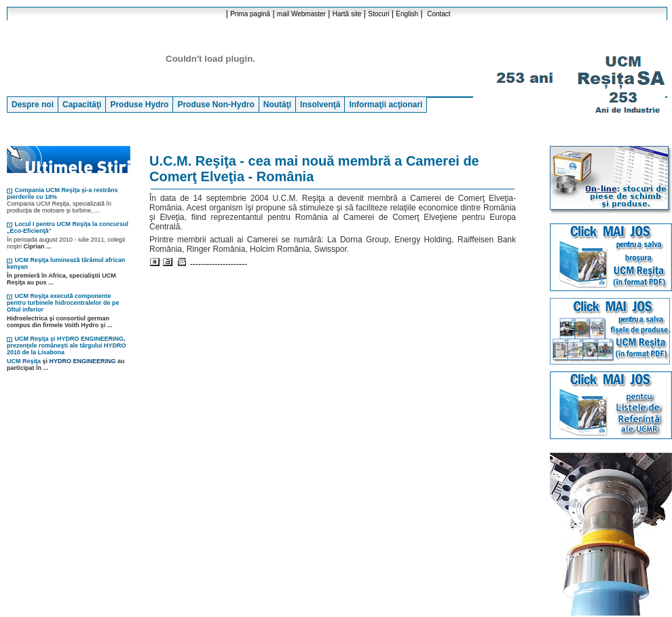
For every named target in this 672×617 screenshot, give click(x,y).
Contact (438, 14)
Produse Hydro (139, 105)
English (407, 14)
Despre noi (33, 105)
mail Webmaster (301, 14)
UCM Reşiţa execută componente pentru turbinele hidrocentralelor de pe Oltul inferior (63, 303)
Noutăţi (277, 105)
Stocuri (378, 14)
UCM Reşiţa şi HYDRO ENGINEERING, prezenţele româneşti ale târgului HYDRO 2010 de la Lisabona (67, 345)
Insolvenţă (320, 105)
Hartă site (347, 14)
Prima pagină (250, 14)
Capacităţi (82, 105)
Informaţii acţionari (386, 105)
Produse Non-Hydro (216, 105)
